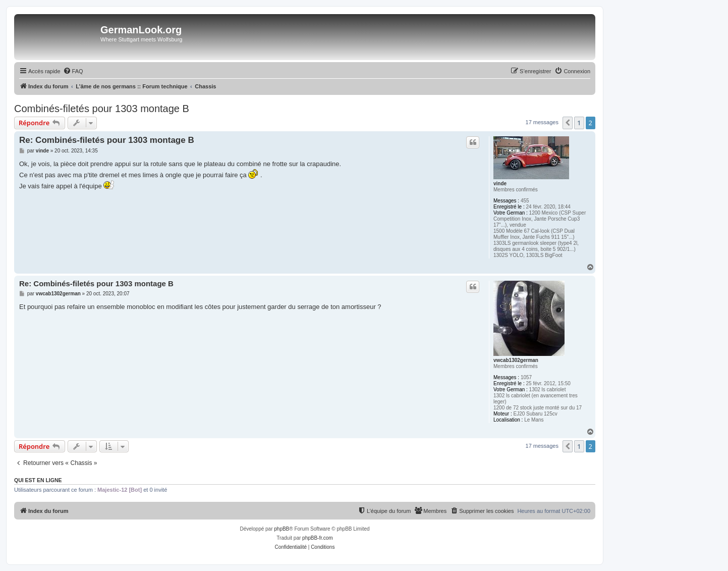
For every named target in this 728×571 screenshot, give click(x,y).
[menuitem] (73, 71)
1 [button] (579, 123)
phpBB (282, 529)
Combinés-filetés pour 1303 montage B (102, 109)
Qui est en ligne (38, 480)
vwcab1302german (516, 360)
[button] (568, 123)
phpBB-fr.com (318, 538)
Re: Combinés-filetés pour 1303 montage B (107, 140)
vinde (500, 184)
